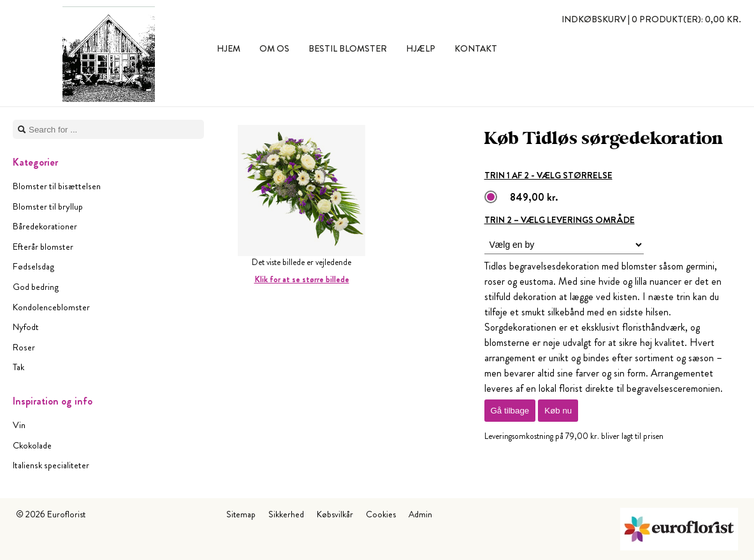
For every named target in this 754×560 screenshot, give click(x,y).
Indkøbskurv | (651, 19)
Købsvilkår (335, 514)
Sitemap (241, 514)
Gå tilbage (510, 411)
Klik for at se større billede (302, 279)
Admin (420, 514)
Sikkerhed (286, 514)
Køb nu (558, 411)
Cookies (381, 514)
